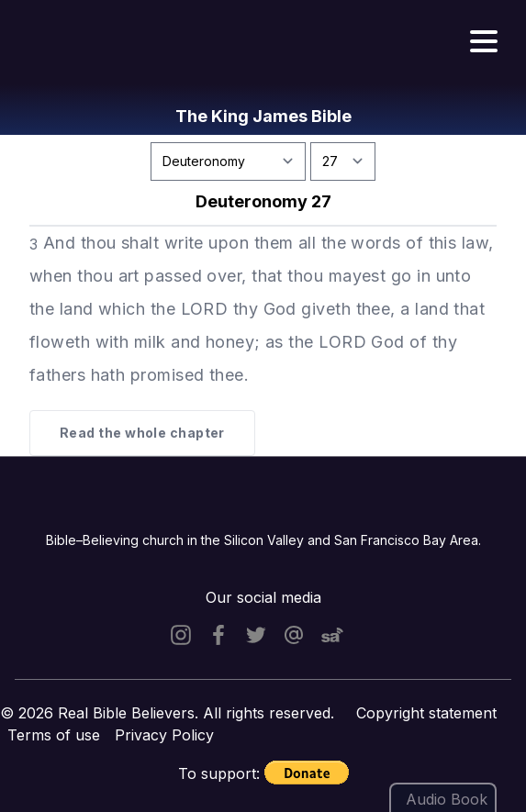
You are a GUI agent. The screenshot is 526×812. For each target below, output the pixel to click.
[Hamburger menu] (484, 42)
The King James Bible (263, 116)
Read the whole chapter (142, 433)
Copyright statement (426, 713)
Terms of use (54, 735)
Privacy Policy (164, 735)
